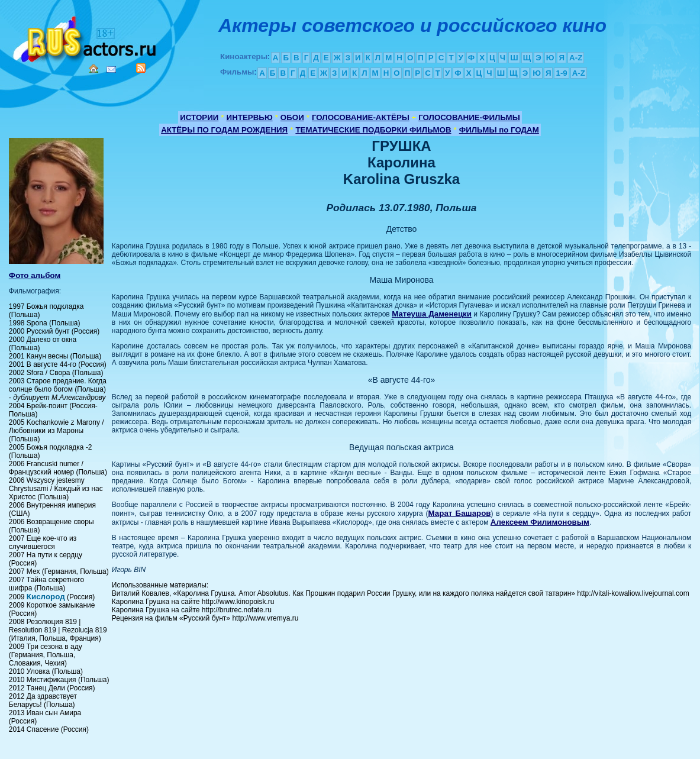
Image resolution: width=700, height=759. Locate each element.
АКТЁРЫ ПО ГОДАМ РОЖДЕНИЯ (224, 130)
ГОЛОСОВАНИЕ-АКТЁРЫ (361, 117)
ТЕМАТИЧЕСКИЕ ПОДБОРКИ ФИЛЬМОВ (373, 130)
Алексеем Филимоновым (540, 522)
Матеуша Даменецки (432, 314)
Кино (86, 37)
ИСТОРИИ (199, 117)
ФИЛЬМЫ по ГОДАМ (499, 130)
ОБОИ (292, 117)
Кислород (46, 597)
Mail (111, 70)
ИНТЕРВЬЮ (250, 117)
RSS (141, 68)
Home (93, 69)
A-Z (576, 58)
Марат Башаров (460, 513)
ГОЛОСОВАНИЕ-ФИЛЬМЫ (469, 117)
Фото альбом (35, 275)
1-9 (561, 73)
